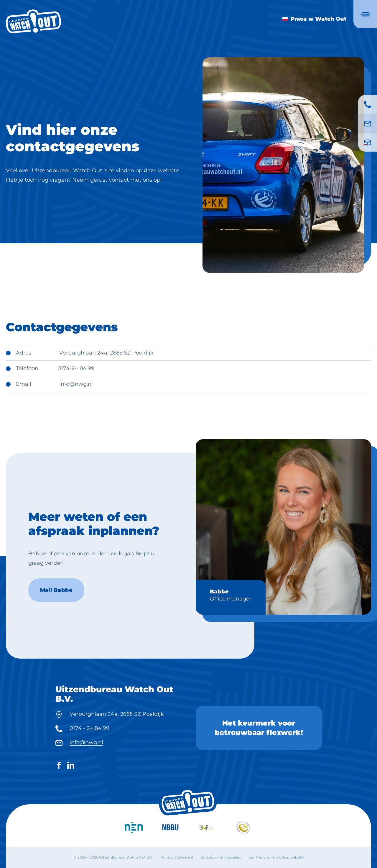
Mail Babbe (56, 605)
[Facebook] (59, 767)
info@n (69, 384)
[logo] (33, 21)
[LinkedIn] (71, 767)
